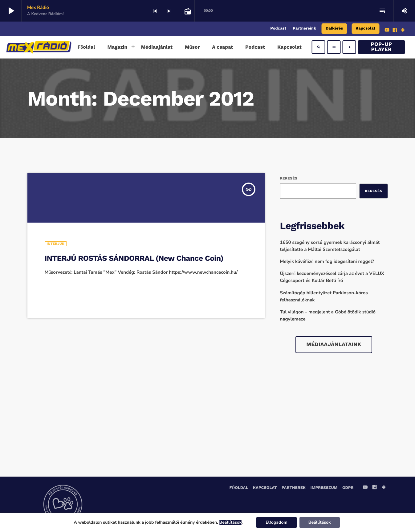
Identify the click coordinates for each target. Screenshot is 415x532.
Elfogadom (277, 522)
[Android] (403, 31)
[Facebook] (395, 31)
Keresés (289, 178)
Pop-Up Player (381, 47)
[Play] (349, 47)
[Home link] (39, 47)
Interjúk (56, 244)
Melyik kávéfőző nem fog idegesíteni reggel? (327, 262)
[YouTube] (387, 31)
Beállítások (231, 522)
